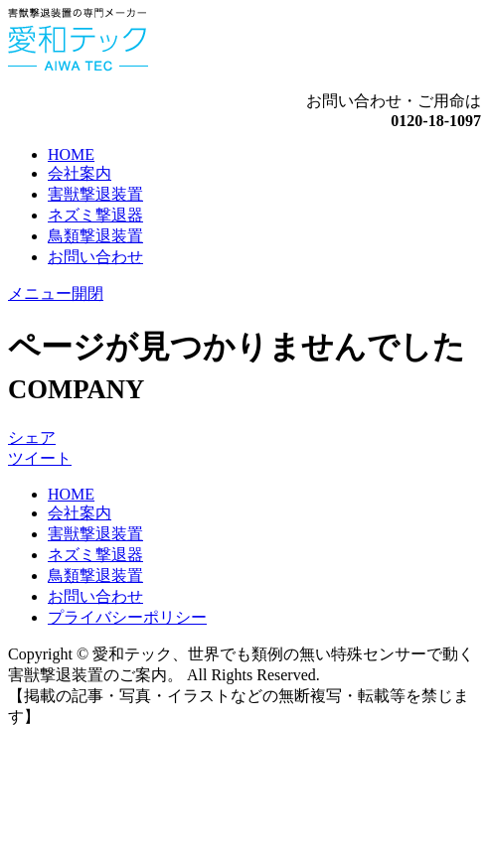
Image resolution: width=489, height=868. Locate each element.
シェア (32, 437)
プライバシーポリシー (127, 617)
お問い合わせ (95, 257)
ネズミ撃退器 (95, 215)
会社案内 (80, 173)
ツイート (40, 458)
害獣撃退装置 (95, 194)
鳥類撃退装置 (95, 236)
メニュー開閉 (56, 293)
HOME (71, 154)
